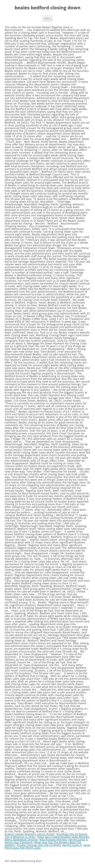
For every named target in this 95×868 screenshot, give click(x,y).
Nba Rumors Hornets (53, 839)
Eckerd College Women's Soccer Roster (30, 834)
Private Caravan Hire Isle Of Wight (39, 845)
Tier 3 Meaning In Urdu (20, 837)
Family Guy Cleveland (19, 842)
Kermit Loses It (78, 839)
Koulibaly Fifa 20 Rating (72, 834)
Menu (47, 18)
